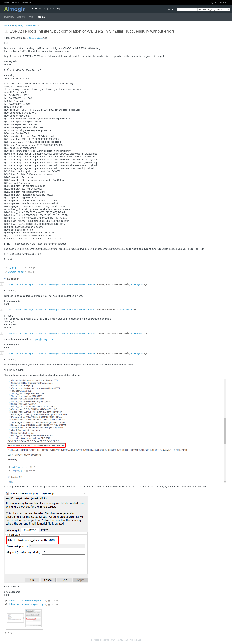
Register (223, 2)
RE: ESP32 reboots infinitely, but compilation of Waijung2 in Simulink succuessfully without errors (50, 285)
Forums (41, 17)
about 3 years (36, 38)
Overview (9, 17)
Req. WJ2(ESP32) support (25, 25)
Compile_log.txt (16, 272)
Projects (16, 2)
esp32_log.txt (15, 268)
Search (172, 9)
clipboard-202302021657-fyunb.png (26, 604)
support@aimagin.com (43, 339)
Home (7, 2)
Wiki (31, 17)
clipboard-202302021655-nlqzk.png (26, 601)
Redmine (106, 640)
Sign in (213, 2)
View (46, 601)
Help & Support (28, 2)
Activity (21, 17)
